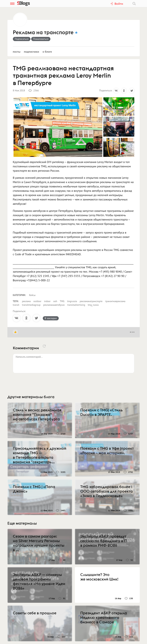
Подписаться (22, 39)
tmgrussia (72, 301)
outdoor (37, 301)
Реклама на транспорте (43, 33)
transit (16, 305)
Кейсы (32, 295)
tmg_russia (93, 305)
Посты (17, 52)
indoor (47, 301)
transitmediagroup (31, 305)
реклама (26, 301)
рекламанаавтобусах (54, 305)
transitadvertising (76, 305)
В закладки (51, 318)
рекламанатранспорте (91, 301)
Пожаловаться (41, 39)
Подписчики (32, 52)
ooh (55, 301)
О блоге (47, 52)
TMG (62, 301)
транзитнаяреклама (115, 301)
